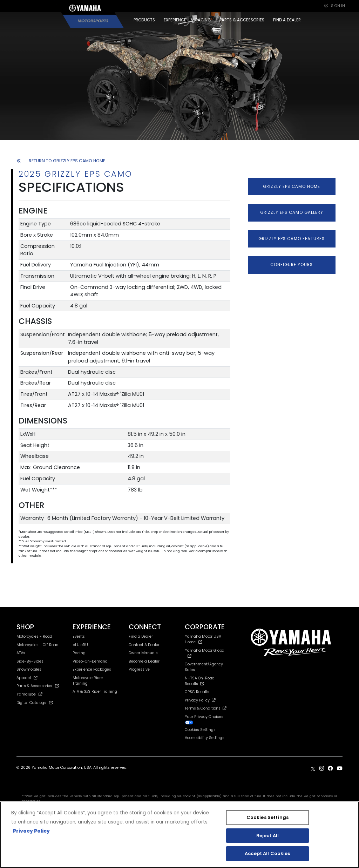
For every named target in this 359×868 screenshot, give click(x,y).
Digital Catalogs (35, 703)
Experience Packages (92, 669)
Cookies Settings (200, 730)
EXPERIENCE (175, 20)
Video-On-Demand (90, 661)
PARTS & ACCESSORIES (242, 20)
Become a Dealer (144, 661)
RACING (203, 20)
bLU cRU (80, 645)
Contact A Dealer (144, 645)
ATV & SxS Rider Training (95, 691)
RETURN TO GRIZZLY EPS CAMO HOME (61, 161)
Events (79, 636)
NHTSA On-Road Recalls (200, 681)
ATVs (21, 653)
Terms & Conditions (206, 708)
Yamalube (29, 694)
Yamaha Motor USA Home (203, 639)
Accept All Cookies (267, 853)
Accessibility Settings (205, 738)
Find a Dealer (141, 636)
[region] (179, 835)
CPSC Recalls (197, 692)
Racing (79, 653)
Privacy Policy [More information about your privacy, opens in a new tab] (31, 831)
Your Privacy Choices (204, 719)
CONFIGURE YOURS (292, 265)
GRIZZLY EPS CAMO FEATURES (292, 239)
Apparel (27, 678)
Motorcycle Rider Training (88, 681)
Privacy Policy (200, 700)
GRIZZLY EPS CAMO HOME (292, 187)
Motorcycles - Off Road (38, 645)
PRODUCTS (144, 20)
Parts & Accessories (38, 686)
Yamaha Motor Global (205, 653)
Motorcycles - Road (34, 636)
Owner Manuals (143, 653)
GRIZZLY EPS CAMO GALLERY (292, 212)
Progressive (139, 669)
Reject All (267, 836)
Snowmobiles (29, 669)
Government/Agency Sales (204, 667)
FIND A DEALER (287, 20)
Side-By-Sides (30, 661)
